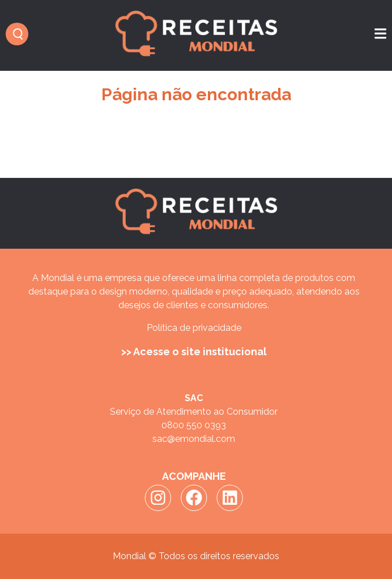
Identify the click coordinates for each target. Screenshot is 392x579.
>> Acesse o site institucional (194, 352)
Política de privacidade (194, 328)
